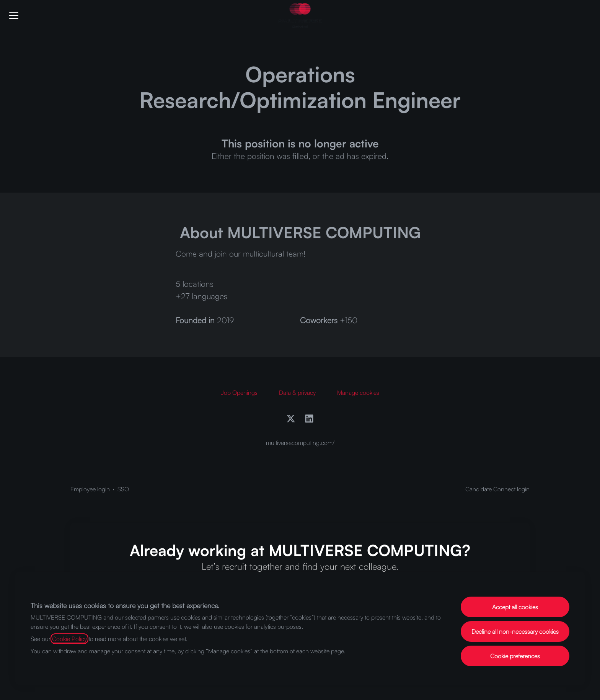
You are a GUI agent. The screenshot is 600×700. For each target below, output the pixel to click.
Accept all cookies (515, 607)
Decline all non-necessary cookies (515, 631)
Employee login (90, 489)
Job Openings (239, 393)
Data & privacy (297, 393)
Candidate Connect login (497, 489)
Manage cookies (358, 393)
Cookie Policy (69, 639)
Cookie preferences (515, 656)
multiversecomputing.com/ (300, 443)
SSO (123, 489)
